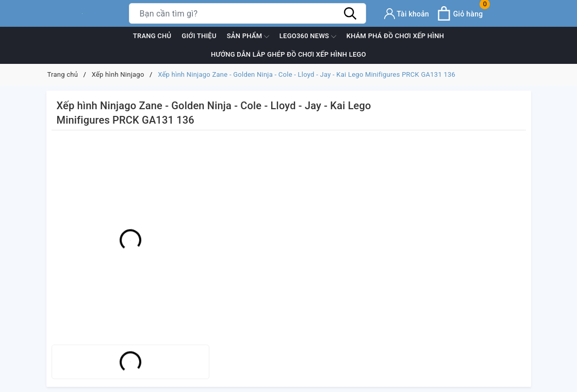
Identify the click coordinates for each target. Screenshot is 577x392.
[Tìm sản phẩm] (248, 13)
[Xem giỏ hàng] (460, 13)
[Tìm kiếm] (351, 13)
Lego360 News (308, 37)
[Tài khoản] (407, 14)
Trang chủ (152, 36)
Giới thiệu (199, 36)
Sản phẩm (248, 37)
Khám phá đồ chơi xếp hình (395, 36)
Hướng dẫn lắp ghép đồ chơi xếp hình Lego (288, 54)
